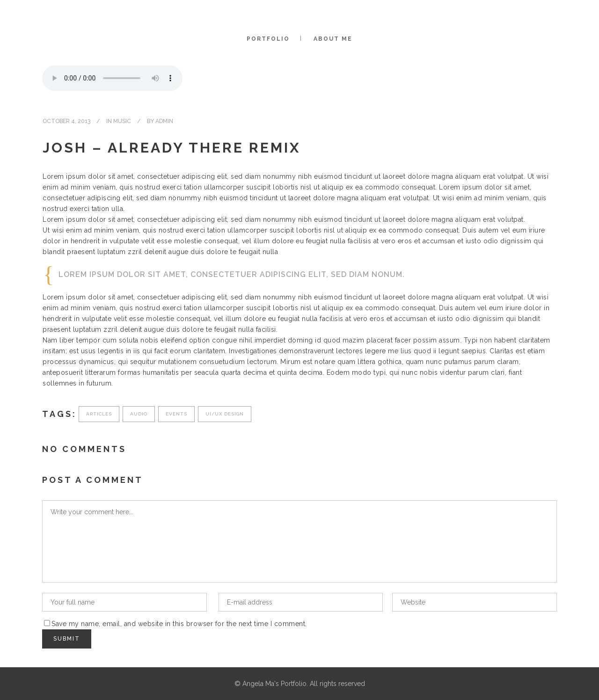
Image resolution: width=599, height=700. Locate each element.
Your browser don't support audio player (112, 78)
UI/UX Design (225, 414)
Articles (99, 414)
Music (122, 121)
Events (176, 414)
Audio (139, 414)
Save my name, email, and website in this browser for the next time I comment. (179, 624)
